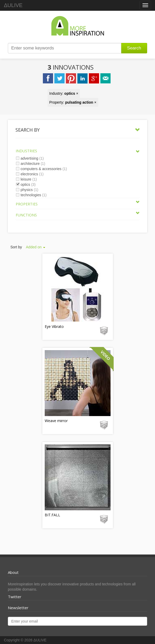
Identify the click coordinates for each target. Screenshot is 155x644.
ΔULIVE (13, 5)
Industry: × (64, 93)
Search (134, 48)
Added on (36, 247)
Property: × (73, 102)
